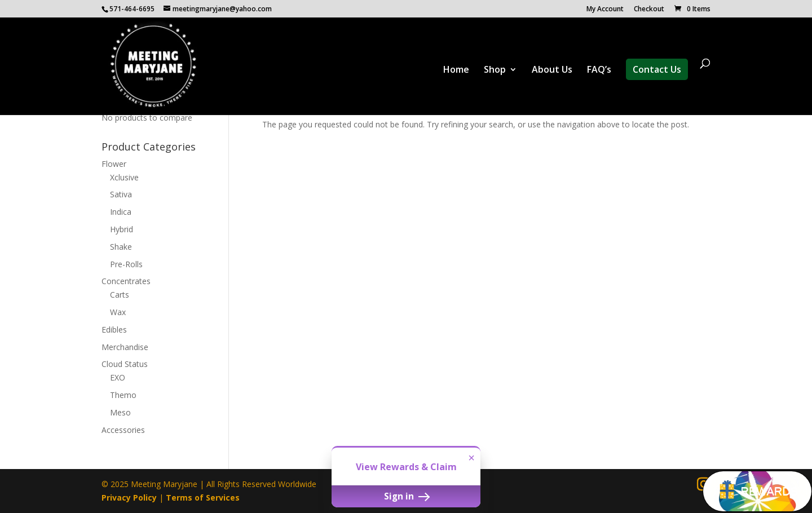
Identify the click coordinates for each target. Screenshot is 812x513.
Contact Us (657, 69)
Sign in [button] (406, 496)
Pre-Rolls (126, 264)
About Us (552, 70)
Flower (114, 164)
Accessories (123, 430)
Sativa (121, 194)
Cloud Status (125, 364)
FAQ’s (599, 70)
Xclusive (124, 177)
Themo (123, 395)
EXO (118, 377)
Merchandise (125, 347)
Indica (121, 212)
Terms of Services (203, 497)
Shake (121, 247)
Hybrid (122, 229)
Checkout (649, 10)
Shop (495, 70)
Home (456, 70)
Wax (118, 312)
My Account (605, 10)
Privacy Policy (129, 497)
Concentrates (126, 281)
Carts (120, 295)
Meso (120, 412)
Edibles (114, 330)
